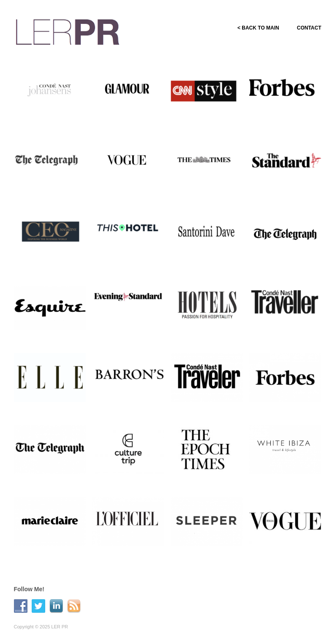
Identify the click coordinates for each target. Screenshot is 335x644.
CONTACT (309, 28)
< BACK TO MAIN (258, 28)
